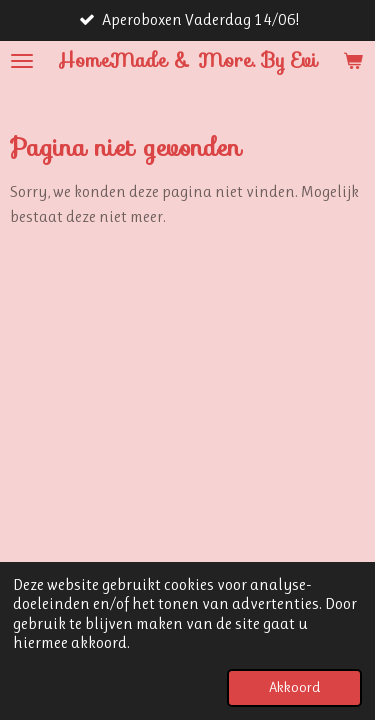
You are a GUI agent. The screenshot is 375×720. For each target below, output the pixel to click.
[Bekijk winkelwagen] (353, 61)
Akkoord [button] (294, 687)
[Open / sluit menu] (22, 61)
